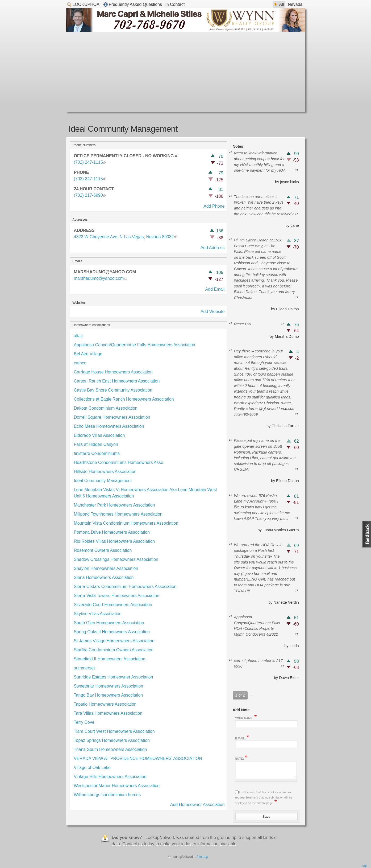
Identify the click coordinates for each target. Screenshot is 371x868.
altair (79, 336)
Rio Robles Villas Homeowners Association (114, 541)
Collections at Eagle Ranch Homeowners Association (124, 399)
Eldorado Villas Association (99, 435)
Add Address (213, 248)
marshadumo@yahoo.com (99, 278)
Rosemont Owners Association (103, 550)
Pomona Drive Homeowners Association (112, 532)
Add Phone (214, 206)
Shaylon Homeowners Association (106, 568)
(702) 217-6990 (90, 195)
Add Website (212, 312)
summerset (84, 668)
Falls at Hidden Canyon (96, 444)
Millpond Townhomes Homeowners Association (118, 514)
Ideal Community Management (103, 481)
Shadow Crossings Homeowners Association (116, 559)
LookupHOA (83, 4)
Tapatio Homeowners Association (105, 704)
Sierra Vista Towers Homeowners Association (117, 596)
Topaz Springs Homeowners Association (112, 740)
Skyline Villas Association (98, 614)
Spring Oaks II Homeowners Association (112, 632)
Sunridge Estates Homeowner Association (114, 677)
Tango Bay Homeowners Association (109, 695)
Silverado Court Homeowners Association (113, 605)
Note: (241, 758)
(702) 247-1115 (90, 162)
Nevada (295, 4)
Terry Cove (84, 722)
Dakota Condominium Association (106, 408)
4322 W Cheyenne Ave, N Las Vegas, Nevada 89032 (124, 237)
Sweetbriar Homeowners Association (109, 686)
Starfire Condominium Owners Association (114, 650)
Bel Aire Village (88, 354)
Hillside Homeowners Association (105, 472)
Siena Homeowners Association (104, 577)
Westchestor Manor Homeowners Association (117, 786)
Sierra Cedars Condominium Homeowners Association (125, 587)
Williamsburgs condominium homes (107, 795)
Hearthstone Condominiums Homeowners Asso (119, 462)
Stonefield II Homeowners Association (110, 659)
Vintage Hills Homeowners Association (110, 777)
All (282, 4)
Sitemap (202, 857)
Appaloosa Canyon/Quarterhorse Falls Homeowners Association (135, 345)
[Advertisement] (186, 72)
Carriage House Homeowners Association (113, 372)
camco (80, 363)
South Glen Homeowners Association (109, 623)
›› (252, 695)
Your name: (246, 718)
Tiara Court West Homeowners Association (114, 731)
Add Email (215, 289)
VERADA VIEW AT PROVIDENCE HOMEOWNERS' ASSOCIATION (138, 758)
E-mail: (242, 738)
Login (365, 866)
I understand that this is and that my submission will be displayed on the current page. (264, 798)
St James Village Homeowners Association (114, 641)
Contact (177, 4)
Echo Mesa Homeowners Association (109, 426)
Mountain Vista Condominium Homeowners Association (126, 523)
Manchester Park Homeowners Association (114, 505)
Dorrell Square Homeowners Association (112, 417)
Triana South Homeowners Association (111, 749)
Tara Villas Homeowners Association (108, 713)
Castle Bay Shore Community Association (113, 390)
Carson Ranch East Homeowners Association (117, 381)
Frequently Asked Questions (135, 4)
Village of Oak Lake (92, 768)
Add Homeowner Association (197, 805)
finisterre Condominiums (97, 453)
